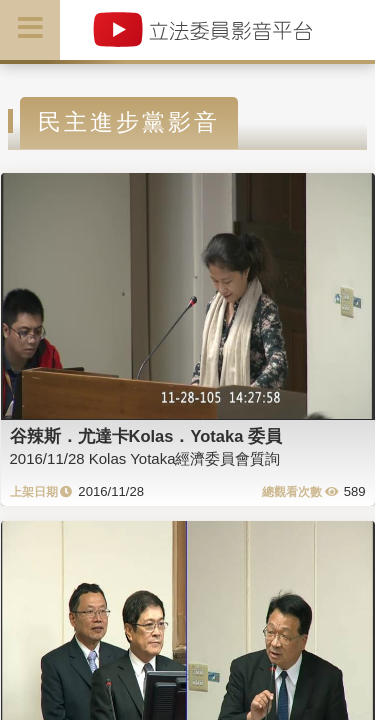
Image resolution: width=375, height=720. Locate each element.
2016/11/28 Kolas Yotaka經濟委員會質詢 (145, 458)
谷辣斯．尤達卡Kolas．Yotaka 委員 (146, 436)
